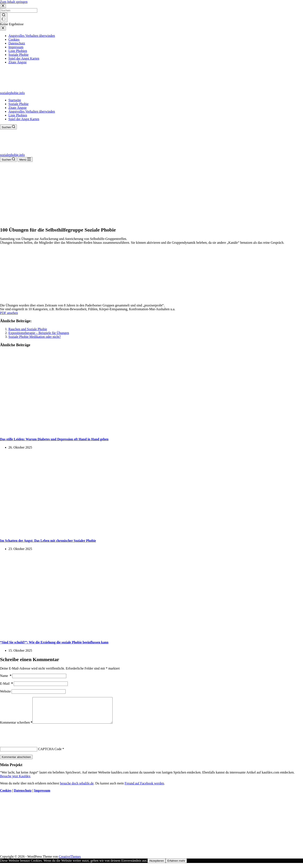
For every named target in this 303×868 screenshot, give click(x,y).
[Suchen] (8, 127)
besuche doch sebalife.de (77, 788)
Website (5, 691)
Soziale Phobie (19, 104)
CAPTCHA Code (50, 754)
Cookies (6, 795)
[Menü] (25, 159)
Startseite (15, 100)
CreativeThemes (70, 862)
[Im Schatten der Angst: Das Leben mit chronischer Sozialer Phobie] (81, 532)
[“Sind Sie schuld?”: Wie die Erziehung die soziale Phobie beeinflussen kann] (81, 634)
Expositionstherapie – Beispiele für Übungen (39, 333)
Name (6, 676)
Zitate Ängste (18, 108)
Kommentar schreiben (16, 728)
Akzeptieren (157, 866)
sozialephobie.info (12, 93)
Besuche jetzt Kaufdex (15, 781)
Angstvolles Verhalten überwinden (32, 111)
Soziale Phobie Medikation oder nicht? (35, 337)
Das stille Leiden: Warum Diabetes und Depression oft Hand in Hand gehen (54, 439)
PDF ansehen (9, 313)
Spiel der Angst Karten (24, 119)
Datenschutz (23, 795)
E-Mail (6, 684)
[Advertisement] (151, 193)
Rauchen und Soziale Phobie (28, 329)
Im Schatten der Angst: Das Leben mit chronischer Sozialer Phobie (48, 541)
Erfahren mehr (176, 866)
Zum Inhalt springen (14, 2)
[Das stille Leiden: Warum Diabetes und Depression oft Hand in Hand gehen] (81, 431)
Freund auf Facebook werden (144, 788)
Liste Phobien (18, 115)
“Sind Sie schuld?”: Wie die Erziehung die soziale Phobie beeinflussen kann (54, 642)
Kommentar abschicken (16, 762)
